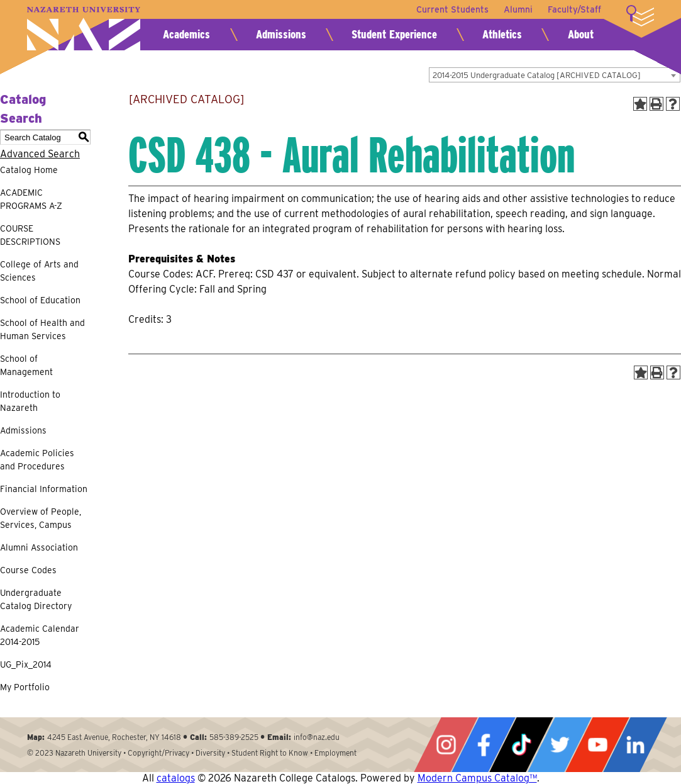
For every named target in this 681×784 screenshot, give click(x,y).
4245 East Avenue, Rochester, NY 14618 (114, 737)
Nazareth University (84, 29)
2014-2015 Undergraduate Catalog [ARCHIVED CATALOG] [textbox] (537, 75)
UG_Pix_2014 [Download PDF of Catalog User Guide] (26, 664)
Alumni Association (39, 547)
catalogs (176, 778)
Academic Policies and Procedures (37, 460)
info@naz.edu (317, 737)
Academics (186, 34)
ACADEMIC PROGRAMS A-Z (31, 199)
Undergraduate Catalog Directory (36, 599)
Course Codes (28, 570)
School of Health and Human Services (42, 329)
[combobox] (555, 75)
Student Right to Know (270, 753)
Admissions (281, 34)
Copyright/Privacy (158, 753)
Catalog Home (29, 170)
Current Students (452, 9)
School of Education (40, 300)
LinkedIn (635, 745)
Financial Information (44, 489)
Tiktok (521, 745)
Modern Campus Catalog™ (477, 778)
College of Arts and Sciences (39, 271)
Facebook (484, 745)
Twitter (560, 745)
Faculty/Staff (574, 9)
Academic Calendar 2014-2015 (40, 635)
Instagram (446, 745)
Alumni (518, 9)
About (581, 34)
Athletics (502, 34)
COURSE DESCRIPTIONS (30, 235)
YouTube (597, 745)
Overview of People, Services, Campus (41, 518)
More (640, 16)
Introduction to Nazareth (30, 401)
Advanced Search (40, 154)
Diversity (210, 753)
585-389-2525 (234, 737)
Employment (335, 753)
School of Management (26, 365)
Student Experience (394, 34)
